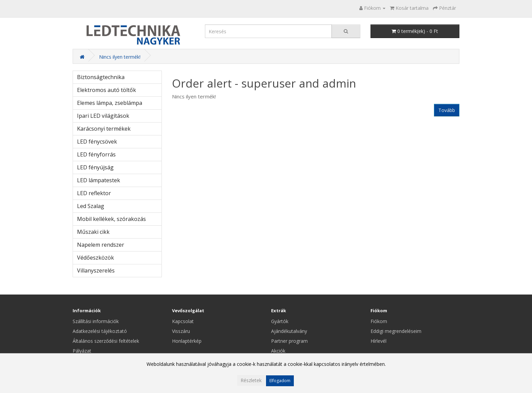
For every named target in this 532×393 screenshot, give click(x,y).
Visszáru (181, 331)
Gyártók (280, 321)
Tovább (447, 110)
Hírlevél (378, 341)
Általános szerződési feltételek (106, 341)
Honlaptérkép (187, 341)
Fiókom (379, 321)
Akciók (278, 351)
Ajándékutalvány (289, 331)
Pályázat (82, 351)
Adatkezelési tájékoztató (100, 331)
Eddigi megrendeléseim (396, 331)
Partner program (289, 341)
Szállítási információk (96, 321)
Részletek (251, 380)
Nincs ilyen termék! (120, 57)
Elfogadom (280, 381)
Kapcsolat (183, 321)
